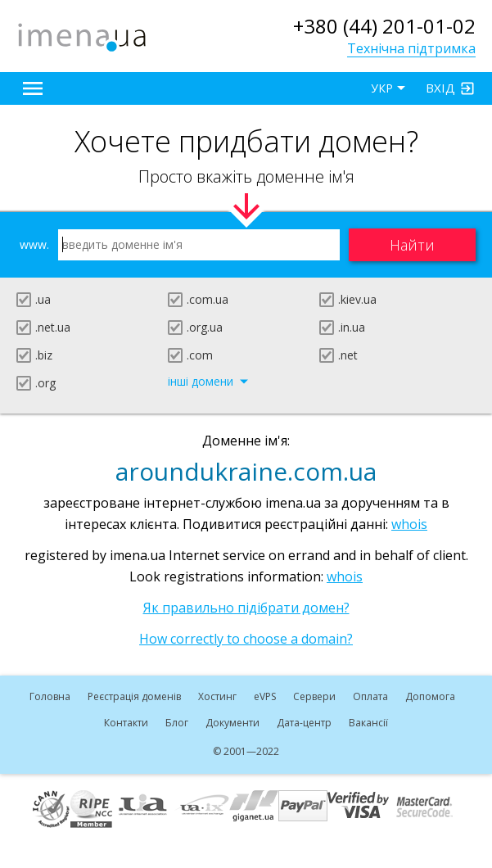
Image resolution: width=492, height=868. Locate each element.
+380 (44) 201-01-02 (384, 26)
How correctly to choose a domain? (246, 639)
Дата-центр (304, 723)
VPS (265, 696)
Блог (177, 723)
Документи (232, 723)
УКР (382, 88)
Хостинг (217, 696)
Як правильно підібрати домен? (246, 608)
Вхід (440, 88)
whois (409, 524)
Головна (50, 696)
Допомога (430, 696)
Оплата (370, 696)
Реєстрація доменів (134, 696)
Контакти (126, 723)
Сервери (314, 696)
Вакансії (368, 723)
